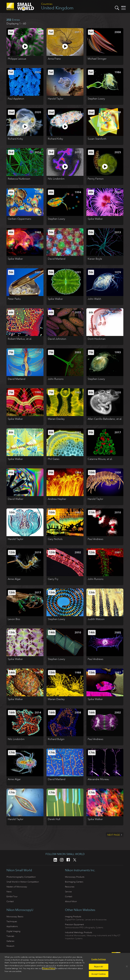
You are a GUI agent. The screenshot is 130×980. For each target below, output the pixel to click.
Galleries (10, 941)
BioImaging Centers (74, 882)
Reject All (99, 967)
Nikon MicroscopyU (20, 910)
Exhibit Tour (12, 896)
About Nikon (71, 901)
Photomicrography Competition (21, 877)
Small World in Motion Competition (23, 882)
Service (68, 892)
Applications (12, 926)
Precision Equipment (74, 924)
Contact (10, 901)
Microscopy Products (75, 877)
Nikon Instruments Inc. (80, 870)
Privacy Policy (49, 968)
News (9, 892)
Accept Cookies (99, 974)
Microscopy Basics (15, 917)
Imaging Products (73, 917)
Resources (70, 887)
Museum (10, 946)
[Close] (127, 966)
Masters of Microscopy (17, 887)
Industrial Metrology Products (79, 932)
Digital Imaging (13, 931)
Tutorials (10, 936)
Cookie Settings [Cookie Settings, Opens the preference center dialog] (99, 959)
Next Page (114, 835)
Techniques (12, 921)
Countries (47, 4)
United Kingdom (57, 8)
